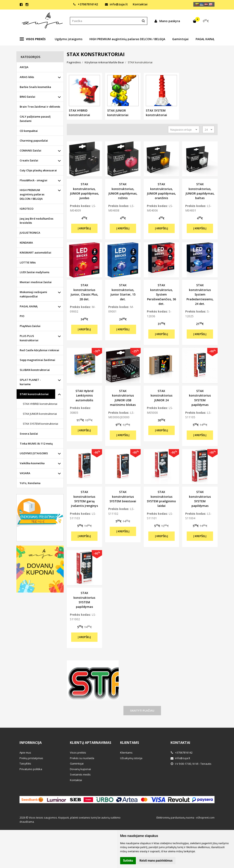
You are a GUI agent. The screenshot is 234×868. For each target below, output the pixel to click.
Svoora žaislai (29, 434)
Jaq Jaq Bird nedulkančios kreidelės (37, 221)
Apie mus (25, 753)
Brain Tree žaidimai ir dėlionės (40, 107)
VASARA (25, 473)
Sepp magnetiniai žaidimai (37, 360)
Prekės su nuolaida (82, 758)
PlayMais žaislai (30, 326)
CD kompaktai (29, 131)
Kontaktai (140, 4)
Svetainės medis (80, 774)
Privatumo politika (31, 769)
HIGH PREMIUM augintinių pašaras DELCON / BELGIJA (127, 39)
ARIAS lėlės (27, 77)
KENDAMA (26, 243)
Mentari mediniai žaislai (36, 282)
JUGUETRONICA (30, 233)
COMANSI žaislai (30, 150)
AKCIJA (24, 67)
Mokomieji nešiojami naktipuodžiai (33, 294)
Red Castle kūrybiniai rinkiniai (39, 350)
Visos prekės (33, 39)
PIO (22, 316)
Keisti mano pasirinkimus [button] (156, 861)
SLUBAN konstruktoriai (35, 370)
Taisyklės (25, 763)
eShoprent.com (205, 818)
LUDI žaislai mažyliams (35, 272)
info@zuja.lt (116, 4)
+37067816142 (85, 4)
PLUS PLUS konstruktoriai (29, 338)
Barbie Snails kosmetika (35, 87)
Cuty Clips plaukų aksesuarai (38, 170)
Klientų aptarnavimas (91, 743)
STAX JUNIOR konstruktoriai (40, 414)
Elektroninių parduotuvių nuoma (175, 818)
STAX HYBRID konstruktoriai (40, 404)
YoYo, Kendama (30, 483)
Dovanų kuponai (80, 769)
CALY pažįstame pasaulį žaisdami (35, 119)
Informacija (31, 743)
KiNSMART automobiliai (35, 252)
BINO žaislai (27, 97)
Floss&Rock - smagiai (34, 180)
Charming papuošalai (34, 141)
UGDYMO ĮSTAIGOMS (34, 453)
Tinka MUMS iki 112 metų (36, 444)
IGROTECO (27, 209)
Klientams (130, 743)
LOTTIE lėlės (28, 262)
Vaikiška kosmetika (32, 463)
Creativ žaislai (29, 160)
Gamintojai (180, 39)
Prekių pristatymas (31, 758)
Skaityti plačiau (142, 711)
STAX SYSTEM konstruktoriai (40, 424)
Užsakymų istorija (131, 758)
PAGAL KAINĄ (205, 39)
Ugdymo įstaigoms (69, 39)
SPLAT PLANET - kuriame (30, 382)
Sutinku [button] (128, 861)
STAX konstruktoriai (34, 394)
